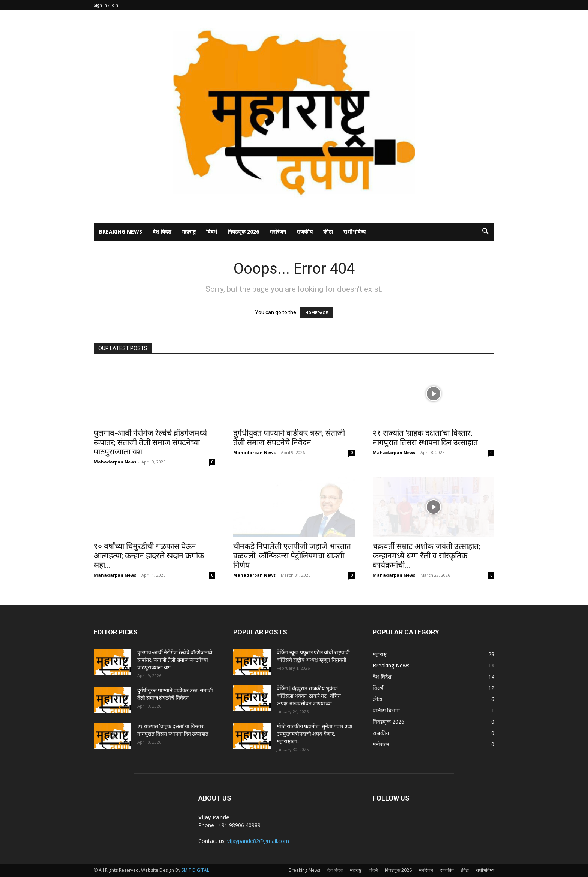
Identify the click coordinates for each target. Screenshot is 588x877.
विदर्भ (212, 232)
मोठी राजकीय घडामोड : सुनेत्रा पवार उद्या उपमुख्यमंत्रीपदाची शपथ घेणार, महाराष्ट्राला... (315, 734)
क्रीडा (328, 232)
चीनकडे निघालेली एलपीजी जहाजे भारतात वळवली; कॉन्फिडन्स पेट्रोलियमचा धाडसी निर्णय (292, 556)
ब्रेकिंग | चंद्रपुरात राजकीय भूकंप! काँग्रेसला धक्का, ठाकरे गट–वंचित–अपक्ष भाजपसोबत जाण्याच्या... (310, 696)
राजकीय (305, 232)
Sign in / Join (106, 5)
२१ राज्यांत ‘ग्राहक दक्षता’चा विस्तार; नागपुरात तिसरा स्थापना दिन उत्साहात (425, 438)
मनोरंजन (278, 232)
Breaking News (121, 232)
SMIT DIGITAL (195, 870)
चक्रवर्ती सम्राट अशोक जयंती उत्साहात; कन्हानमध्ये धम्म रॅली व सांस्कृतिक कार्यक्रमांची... (426, 556)
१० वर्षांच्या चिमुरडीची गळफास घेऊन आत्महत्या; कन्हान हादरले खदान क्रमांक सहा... (149, 556)
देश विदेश (162, 232)
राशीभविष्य (355, 232)
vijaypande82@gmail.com (258, 841)
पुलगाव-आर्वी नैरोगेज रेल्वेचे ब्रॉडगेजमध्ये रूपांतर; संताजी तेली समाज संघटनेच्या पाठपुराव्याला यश (150, 442)
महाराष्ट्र (189, 232)
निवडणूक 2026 (243, 232)
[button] (485, 232)
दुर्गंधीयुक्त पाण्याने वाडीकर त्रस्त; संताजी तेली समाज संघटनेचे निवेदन (289, 438)
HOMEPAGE (316, 313)
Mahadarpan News (115, 462)
